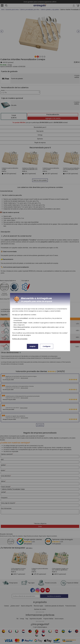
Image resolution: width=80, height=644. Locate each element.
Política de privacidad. (20, 339)
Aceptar (32, 346)
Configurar (47, 346)
